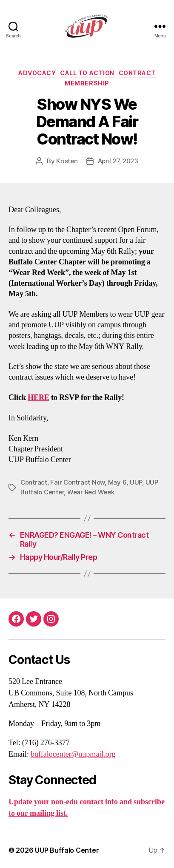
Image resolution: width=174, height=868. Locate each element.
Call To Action (87, 73)
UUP (136, 482)
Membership (87, 83)
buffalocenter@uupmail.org (73, 754)
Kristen (67, 161)
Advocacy (37, 73)
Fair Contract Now (77, 482)
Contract (137, 73)
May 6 (117, 482)
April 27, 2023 (118, 161)
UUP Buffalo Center (67, 850)
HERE (39, 398)
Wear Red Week (91, 492)
